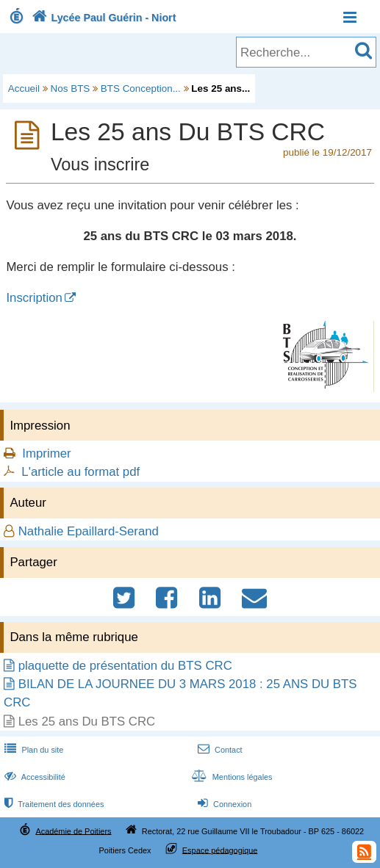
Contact (219, 750)
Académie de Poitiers (73, 831)
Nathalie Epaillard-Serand (89, 531)
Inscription (34, 298)
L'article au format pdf (80, 472)
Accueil (24, 88)
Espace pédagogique (220, 850)
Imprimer (46, 453)
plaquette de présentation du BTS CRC (125, 666)
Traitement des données (53, 804)
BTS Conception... (141, 88)
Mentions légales (231, 777)
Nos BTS (71, 88)
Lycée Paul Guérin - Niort (103, 18)
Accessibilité (33, 777)
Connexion (223, 804)
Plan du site (32, 750)
